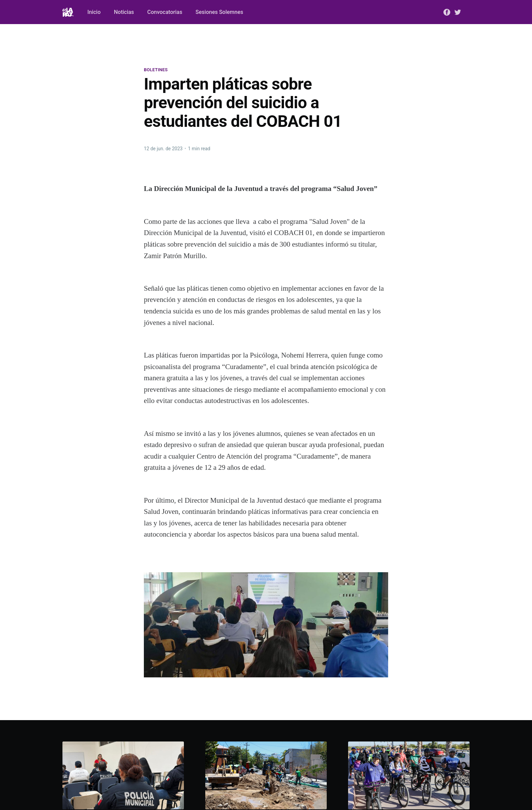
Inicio (94, 12)
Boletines (156, 70)
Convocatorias (165, 12)
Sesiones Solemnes (219, 12)
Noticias (124, 12)
